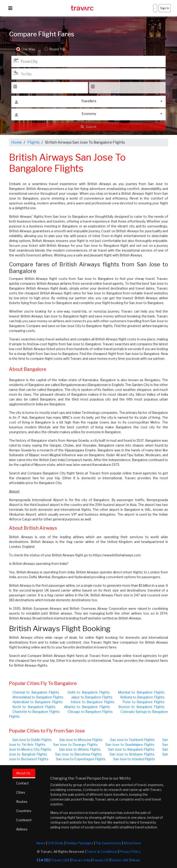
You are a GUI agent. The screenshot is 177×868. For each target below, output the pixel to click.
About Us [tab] (23, 773)
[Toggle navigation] (10, 8)
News (41, 843)
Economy (55, 115)
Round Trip (57, 49)
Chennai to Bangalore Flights (36, 692)
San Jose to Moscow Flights (81, 740)
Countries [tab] (24, 811)
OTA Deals (56, 843)
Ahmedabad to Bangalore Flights (38, 697)
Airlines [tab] (22, 829)
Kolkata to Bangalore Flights (142, 697)
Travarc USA (60, 860)
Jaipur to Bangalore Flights (92, 697)
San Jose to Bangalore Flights (131, 749)
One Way (28, 49)
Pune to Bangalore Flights (144, 702)
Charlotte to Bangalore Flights (36, 712)
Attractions (132, 843)
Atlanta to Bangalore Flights (87, 707)
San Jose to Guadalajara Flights (130, 745)
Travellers (56, 102)
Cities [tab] (21, 792)
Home (17, 142)
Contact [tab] (22, 783)
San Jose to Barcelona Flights (78, 754)
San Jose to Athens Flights (80, 749)
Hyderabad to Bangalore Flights (38, 702)
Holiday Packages (80, 843)
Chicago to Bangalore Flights (90, 712)
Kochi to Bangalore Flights (34, 707)
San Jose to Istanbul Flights (134, 759)
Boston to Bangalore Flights (142, 707)
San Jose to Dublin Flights (32, 740)
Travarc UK (100, 860)
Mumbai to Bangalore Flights (141, 692)
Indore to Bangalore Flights (93, 702)
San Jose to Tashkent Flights (132, 740)
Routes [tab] (22, 802)
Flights (34, 142)
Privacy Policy (130, 852)
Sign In (165, 8)
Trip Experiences (108, 843)
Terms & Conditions (102, 852)
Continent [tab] (24, 820)
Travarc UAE (120, 860)
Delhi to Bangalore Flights (89, 692)
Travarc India (81, 860)
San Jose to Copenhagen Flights (81, 759)
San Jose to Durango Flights (75, 745)
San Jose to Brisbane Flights (132, 754)
